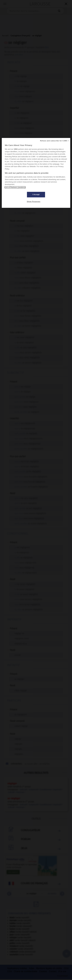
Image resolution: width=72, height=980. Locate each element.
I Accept (36, 195)
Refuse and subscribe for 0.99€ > (54, 141)
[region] (36, 173)
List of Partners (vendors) (15, 187)
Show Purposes (34, 202)
